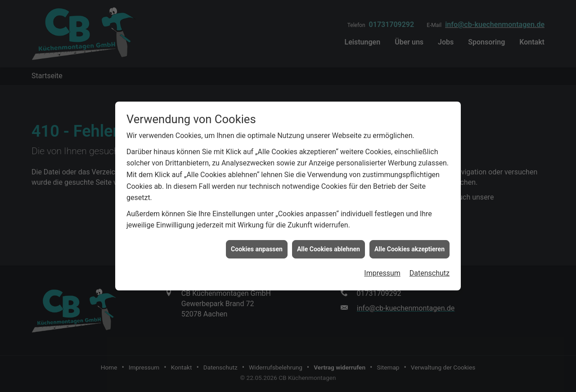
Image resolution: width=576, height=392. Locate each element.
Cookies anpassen (257, 248)
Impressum (382, 272)
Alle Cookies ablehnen (328, 248)
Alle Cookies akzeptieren (409, 248)
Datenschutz (430, 272)
